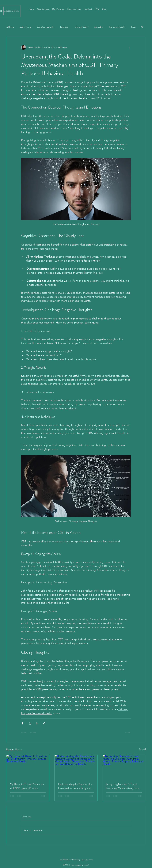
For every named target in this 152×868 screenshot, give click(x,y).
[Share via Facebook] (22, 723)
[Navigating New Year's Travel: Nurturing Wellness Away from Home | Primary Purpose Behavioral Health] (124, 767)
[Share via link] (44, 723)
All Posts (10, 27)
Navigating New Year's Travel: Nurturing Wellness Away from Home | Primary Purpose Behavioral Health (123, 786)
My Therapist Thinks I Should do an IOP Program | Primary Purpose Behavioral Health (27, 786)
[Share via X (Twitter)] (30, 723)
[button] (142, 27)
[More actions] (129, 47)
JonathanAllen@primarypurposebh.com (76, 860)
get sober (99, 27)
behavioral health (117, 27)
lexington (65, 27)
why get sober (82, 27)
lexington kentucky (45, 27)
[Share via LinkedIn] (37, 723)
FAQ (133, 27)
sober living (25, 27)
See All (142, 749)
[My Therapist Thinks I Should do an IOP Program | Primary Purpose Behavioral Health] (28, 767)
